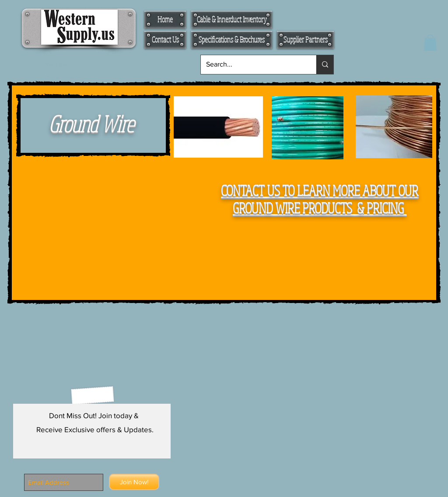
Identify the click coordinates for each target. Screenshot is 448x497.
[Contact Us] (165, 40)
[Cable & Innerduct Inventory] (232, 20)
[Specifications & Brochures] (232, 40)
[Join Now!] (134, 482)
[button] (430, 43)
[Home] (165, 20)
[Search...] (252, 65)
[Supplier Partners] (305, 40)
